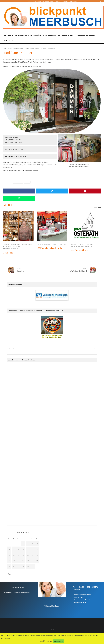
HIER (25, 170)
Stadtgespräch (35, 35)
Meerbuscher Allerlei (86, 35)
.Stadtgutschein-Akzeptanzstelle (24, 48)
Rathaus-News (21, 35)
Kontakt (8, 41)
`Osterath (74, 244)
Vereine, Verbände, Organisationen (81, 246)
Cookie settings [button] (46, 641)
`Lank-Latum (8, 48)
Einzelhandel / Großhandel (12, 246)
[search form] (49, 347)
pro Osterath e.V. (80, 250)
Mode (37, 48)
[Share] (19, 191)
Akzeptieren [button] (59, 641)
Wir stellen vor (50, 35)
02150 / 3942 (18, 149)
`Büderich (7, 244)
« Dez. (9, 573)
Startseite (9, 35)
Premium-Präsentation (48, 48)
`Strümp (40, 244)
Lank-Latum (18, 182)
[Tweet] (52, 191)
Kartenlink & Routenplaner (16, 156)
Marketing (47, 244)
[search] (95, 347)
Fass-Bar (8, 252)
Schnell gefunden (66, 35)
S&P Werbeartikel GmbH (50, 248)
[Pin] (85, 191)
